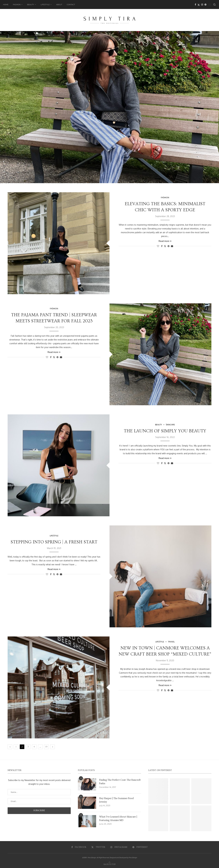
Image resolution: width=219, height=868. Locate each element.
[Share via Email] (172, 246)
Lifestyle (45, 5)
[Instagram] (202, 5)
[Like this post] (158, 246)
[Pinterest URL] (158, 791)
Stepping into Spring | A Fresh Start (54, 542)
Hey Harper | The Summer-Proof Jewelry (116, 800)
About (59, 5)
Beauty (31, 5)
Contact (71, 5)
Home (6, 5)
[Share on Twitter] (165, 246)
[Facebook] (195, 5)
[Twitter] (199, 5)
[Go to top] (110, 864)
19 (46, 747)
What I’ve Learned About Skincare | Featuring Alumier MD (118, 818)
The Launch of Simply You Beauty (165, 431)
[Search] (214, 5)
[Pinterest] (205, 5)
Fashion (17, 5)
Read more (165, 241)
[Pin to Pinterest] (169, 246)
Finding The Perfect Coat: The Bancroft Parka (120, 782)
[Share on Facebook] (162, 246)
